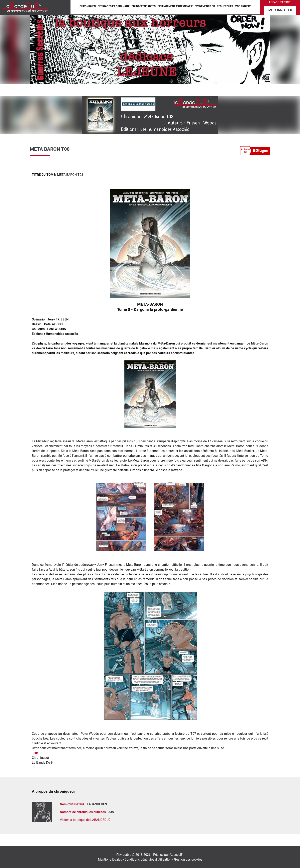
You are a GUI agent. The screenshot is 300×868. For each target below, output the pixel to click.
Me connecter (280, 10)
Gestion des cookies (188, 859)
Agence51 (177, 855)
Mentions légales (110, 859)
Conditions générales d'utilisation (148, 859)
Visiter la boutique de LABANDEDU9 (85, 820)
